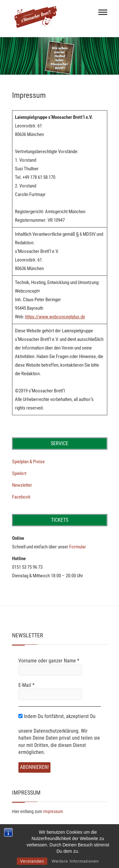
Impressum (53, 811)
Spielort (19, 473)
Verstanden (32, 861)
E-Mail (26, 685)
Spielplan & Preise (28, 462)
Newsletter (22, 485)
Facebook (21, 497)
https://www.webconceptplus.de (55, 317)
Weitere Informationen (75, 861)
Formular (78, 547)
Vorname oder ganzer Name (49, 661)
